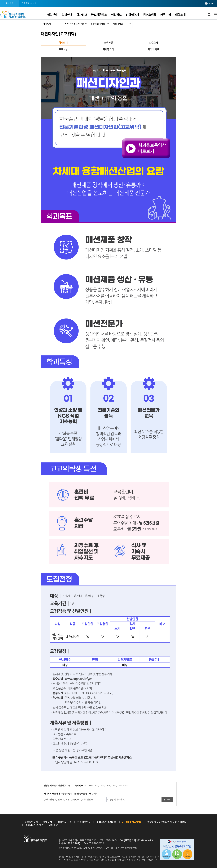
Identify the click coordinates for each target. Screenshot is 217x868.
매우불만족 (88, 800)
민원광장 (53, 825)
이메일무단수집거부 (106, 822)
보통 (68, 800)
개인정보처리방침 (132, 822)
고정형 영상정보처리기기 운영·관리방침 (167, 822)
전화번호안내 (84, 822)
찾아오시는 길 (65, 822)
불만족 (76, 800)
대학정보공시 (31, 822)
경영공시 (47, 822)
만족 (60, 800)
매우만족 (50, 800)
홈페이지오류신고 (34, 825)
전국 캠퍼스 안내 (29, 3)
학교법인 (10, 3)
